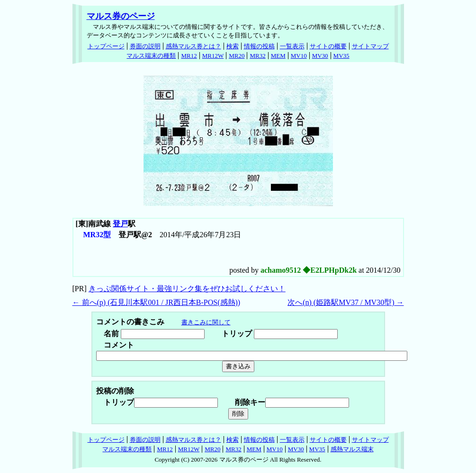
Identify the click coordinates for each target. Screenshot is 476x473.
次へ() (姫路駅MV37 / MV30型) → (346, 302)
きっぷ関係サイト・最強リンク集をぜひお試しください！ (187, 289)
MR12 (189, 56)
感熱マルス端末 (352, 449)
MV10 (299, 56)
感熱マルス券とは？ (193, 46)
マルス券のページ (121, 16)
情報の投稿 (259, 46)
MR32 (257, 56)
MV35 (341, 56)
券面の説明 (145, 46)
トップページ (106, 46)
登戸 (120, 224)
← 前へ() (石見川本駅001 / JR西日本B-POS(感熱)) (157, 302)
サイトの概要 (328, 46)
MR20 (237, 56)
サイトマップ (370, 46)
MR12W (213, 56)
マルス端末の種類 (151, 56)
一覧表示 (292, 46)
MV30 (320, 56)
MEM (278, 56)
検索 (233, 46)
